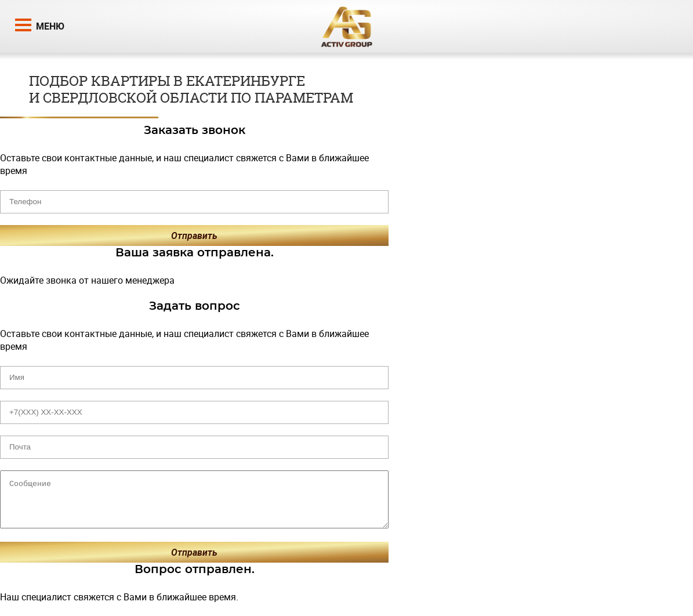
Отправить (194, 235)
